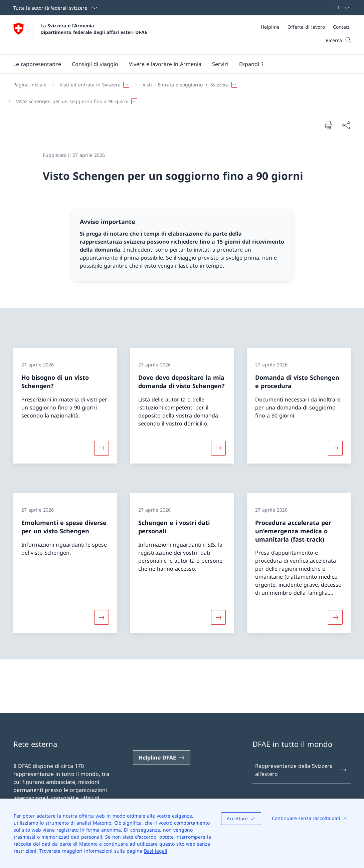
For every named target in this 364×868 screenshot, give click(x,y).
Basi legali (156, 851)
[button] (37, 64)
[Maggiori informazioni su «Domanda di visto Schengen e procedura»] (335, 448)
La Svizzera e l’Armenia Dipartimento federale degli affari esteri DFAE (94, 29)
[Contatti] (342, 27)
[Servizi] (220, 64)
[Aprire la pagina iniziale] (80, 35)
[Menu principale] (177, 64)
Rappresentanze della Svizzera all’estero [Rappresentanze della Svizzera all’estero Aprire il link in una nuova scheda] (301, 770)
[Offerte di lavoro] (306, 27)
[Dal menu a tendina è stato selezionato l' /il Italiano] (340, 8)
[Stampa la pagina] (329, 125)
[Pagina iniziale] (30, 85)
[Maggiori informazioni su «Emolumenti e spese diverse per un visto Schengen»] (102, 617)
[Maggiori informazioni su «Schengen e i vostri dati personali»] (218, 617)
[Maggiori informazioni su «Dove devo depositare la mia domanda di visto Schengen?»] (218, 448)
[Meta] (306, 27)
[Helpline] (270, 27)
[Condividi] (346, 125)
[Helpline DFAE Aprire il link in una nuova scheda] (162, 758)
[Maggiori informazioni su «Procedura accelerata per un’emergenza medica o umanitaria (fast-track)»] (335, 617)
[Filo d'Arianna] (179, 93)
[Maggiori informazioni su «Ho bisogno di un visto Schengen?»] (102, 448)
